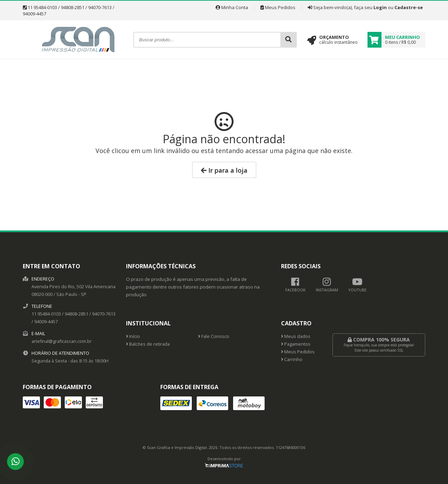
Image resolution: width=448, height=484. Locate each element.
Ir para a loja (224, 170)
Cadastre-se (409, 7)
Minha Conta (232, 7)
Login (380, 7)
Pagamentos (296, 344)
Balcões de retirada (148, 344)
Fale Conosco (214, 336)
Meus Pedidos (278, 7)
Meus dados (296, 336)
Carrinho (292, 359)
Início (133, 336)
